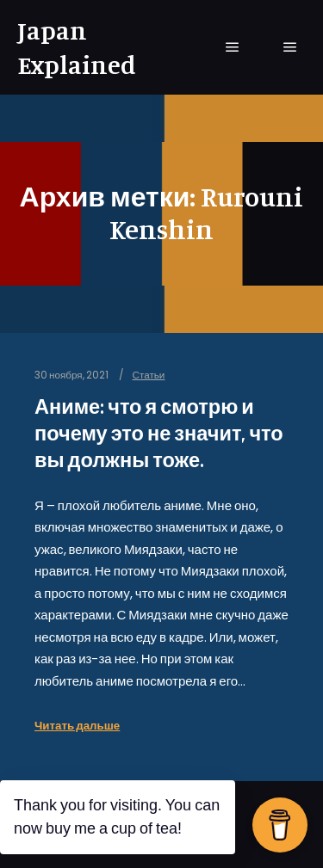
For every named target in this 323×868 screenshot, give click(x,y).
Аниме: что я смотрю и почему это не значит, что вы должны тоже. (159, 433)
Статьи (149, 375)
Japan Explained (77, 47)
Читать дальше (77, 726)
